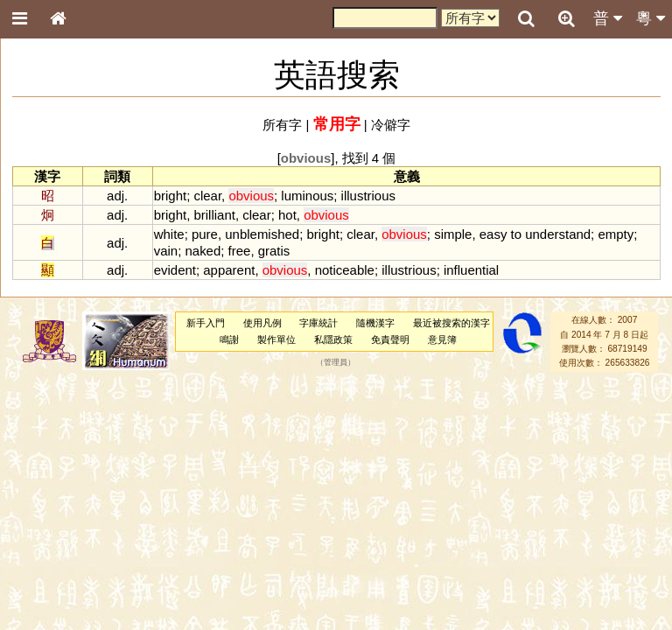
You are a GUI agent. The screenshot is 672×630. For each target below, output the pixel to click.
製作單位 (276, 339)
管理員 (336, 363)
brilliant (214, 215)
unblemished (262, 234)
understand (558, 234)
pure (205, 234)
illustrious (368, 196)
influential (471, 270)
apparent (229, 270)
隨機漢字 (375, 323)
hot (287, 215)
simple (453, 234)
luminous (307, 196)
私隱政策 (333, 339)
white (169, 234)
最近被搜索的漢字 (451, 323)
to (516, 234)
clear (207, 196)
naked (203, 251)
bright (170, 196)
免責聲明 (390, 339)
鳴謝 (229, 339)
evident (175, 270)
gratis (274, 251)
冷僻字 (391, 125)
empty (616, 234)
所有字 (282, 125)
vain (166, 251)
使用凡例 (262, 323)
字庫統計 (318, 323)
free (240, 251)
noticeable (345, 270)
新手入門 (206, 323)
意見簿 (442, 339)
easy (493, 234)
